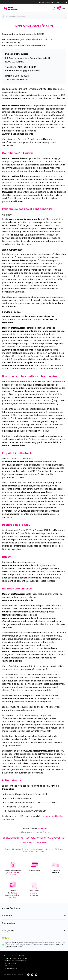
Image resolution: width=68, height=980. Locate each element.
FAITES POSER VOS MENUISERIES (34, 843)
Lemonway (15, 943)
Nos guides (34, 931)
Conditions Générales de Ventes (15, 961)
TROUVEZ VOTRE (34, 829)
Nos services (34, 923)
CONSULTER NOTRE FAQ (13, 838)
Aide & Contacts (34, 908)
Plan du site (8, 966)
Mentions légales (36, 849)
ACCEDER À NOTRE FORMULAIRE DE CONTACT (45, 838)
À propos (34, 916)
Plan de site (40, 851)
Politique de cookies (11, 968)
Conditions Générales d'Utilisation (16, 958)
